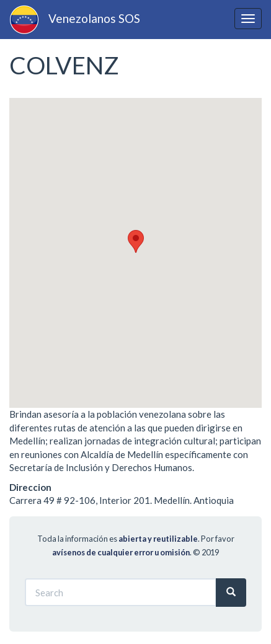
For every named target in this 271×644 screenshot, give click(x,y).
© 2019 (206, 552)
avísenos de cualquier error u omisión (121, 552)
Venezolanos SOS (94, 18)
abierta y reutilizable (158, 539)
